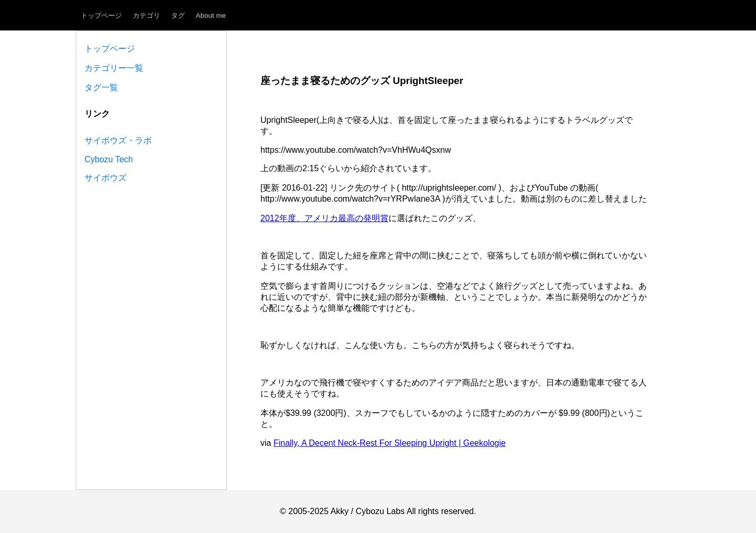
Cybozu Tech (109, 159)
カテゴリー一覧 (114, 68)
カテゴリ (146, 15)
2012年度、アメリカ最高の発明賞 (324, 218)
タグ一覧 (101, 87)
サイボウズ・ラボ (118, 140)
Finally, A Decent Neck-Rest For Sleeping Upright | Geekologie (390, 443)
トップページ (101, 15)
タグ (178, 15)
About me (211, 15)
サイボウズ (106, 178)
